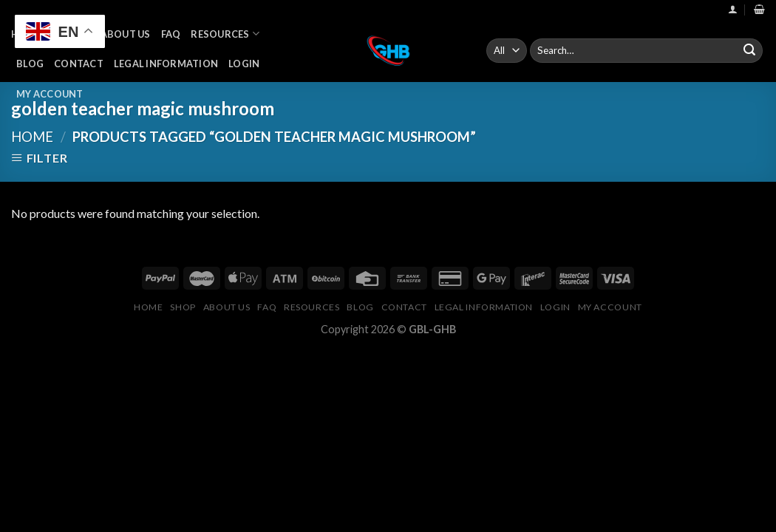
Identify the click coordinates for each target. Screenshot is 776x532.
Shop (183, 307)
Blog (30, 64)
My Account (50, 94)
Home (32, 137)
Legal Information (166, 64)
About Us (126, 34)
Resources (225, 34)
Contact (79, 64)
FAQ (171, 34)
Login (244, 64)
